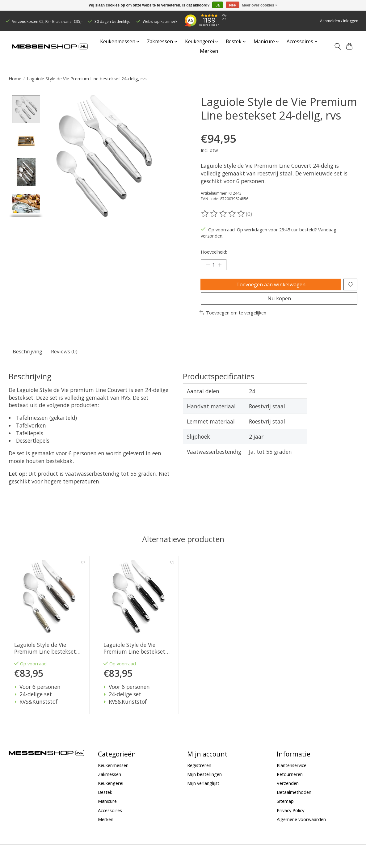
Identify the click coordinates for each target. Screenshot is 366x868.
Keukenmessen (113, 772)
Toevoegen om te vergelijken (233, 318)
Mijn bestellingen (204, 781)
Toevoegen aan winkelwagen (270, 286)
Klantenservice (292, 772)
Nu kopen (279, 302)
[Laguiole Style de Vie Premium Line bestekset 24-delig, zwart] (138, 603)
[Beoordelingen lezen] (223, 214)
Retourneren (290, 781)
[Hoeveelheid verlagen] (208, 265)
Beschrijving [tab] (29, 357)
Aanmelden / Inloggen (339, 21)
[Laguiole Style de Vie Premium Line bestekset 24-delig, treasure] (49, 603)
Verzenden (288, 790)
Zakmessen (109, 781)
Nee (233, 5)
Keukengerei (111, 790)
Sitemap (285, 808)
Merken (209, 51)
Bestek (105, 798)
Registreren (199, 772)
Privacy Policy (290, 817)
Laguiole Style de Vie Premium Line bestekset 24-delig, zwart (134, 655)
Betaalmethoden (294, 798)
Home (15, 78)
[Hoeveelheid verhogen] (221, 265)
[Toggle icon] (337, 46)
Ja (218, 5)
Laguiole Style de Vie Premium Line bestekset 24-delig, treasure (45, 655)
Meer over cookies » (260, 5)
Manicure (107, 808)
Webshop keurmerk (160, 21)
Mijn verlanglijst (203, 790)
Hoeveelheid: (214, 252)
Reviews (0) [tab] (68, 357)
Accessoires (110, 817)
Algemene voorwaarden (301, 826)
